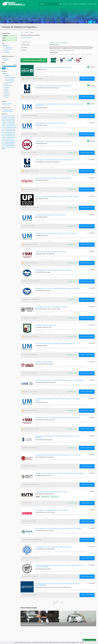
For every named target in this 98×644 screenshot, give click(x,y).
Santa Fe (7, 92)
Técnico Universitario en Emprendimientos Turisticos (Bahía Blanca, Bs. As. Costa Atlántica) (60, 566)
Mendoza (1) (45, 497)
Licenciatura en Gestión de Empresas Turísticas (51, 492)
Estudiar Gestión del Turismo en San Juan (44, 333)
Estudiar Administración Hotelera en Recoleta (45, 167)
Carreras (65, 4)
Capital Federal (8, 86)
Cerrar (82, 643)
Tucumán (7, 87)
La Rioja (7, 89)
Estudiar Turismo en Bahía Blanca (42, 574)
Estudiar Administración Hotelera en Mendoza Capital (46, 277)
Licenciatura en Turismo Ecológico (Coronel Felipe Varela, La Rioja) (58, 528)
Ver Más (4, 149)
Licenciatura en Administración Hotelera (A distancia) (53, 67)
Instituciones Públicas (9, 111)
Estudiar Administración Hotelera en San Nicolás (45, 370)
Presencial (6, 58)
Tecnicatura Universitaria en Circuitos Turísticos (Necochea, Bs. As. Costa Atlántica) (58, 584)
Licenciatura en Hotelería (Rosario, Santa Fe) (51, 252)
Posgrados (75, 4)
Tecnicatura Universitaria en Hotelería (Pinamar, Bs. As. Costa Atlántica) (60, 380)
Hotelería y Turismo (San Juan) (46, 325)
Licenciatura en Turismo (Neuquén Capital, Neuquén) (53, 547)
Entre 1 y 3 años (7, 103)
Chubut (6, 97)
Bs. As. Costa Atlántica (11, 77)
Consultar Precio (72, 97)
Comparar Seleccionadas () (34, 60)
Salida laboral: (24, 47)
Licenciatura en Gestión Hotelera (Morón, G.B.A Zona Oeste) (56, 233)
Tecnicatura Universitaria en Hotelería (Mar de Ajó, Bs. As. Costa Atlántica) (57, 437)
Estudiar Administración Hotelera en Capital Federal (46, 204)
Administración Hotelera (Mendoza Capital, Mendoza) (53, 270)
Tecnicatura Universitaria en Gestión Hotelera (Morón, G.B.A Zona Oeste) (58, 399)
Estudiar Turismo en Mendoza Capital (43, 480)
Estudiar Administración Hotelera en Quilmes (45, 463)
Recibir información (87, 78)
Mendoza (7, 84)
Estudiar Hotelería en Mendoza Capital (43, 296)
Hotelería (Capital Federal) (44, 362)
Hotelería (32, 32)
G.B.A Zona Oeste (10, 79)
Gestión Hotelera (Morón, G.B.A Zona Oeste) (50, 215)
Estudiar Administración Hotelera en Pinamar (45, 388)
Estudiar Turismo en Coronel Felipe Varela (44, 536)
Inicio (22, 32)
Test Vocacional (83, 4)
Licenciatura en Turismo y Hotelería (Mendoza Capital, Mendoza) (57, 288)
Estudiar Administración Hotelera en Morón (44, 223)
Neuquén (7, 91)
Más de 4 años (6, 105)
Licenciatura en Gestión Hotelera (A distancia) (51, 123)
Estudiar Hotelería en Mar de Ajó (42, 445)
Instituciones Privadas (9, 110)
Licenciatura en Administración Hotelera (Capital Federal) (55, 160)
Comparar (91, 67)
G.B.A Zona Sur (9, 82)
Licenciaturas (9, 47)
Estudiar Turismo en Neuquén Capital (43, 554)
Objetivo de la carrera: (26, 42)
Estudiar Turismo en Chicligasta (42, 314)
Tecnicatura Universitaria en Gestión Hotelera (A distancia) (55, 344)
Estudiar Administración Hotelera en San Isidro (45, 425)
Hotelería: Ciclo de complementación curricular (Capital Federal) (57, 196)
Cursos (70, 4)
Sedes (38, 497)
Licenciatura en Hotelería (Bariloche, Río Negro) (52, 510)
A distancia (6, 60)
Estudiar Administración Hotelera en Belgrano (45, 186)
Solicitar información (87, 97)
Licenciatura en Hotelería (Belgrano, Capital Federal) (53, 178)
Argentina (4, 74)
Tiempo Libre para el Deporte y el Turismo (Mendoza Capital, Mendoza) (59, 473)
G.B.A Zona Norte (10, 81)
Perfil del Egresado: (25, 45)
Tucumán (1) (55, 497)
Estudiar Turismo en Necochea (42, 592)
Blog (95, 4)
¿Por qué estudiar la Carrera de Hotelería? (33, 624)
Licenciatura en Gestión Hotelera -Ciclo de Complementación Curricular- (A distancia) (60, 105)
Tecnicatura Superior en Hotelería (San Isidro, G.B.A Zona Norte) (57, 418)
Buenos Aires (8, 75)
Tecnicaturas (9, 49)
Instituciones (90, 4)
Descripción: (24, 50)
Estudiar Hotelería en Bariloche (42, 518)
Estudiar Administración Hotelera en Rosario (44, 259)
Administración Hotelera (26, 38)
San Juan (7, 94)
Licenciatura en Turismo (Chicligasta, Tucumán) (51, 307)
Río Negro (7, 96)
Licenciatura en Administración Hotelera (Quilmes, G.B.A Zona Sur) (58, 455)
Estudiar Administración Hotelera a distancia (44, 75)
